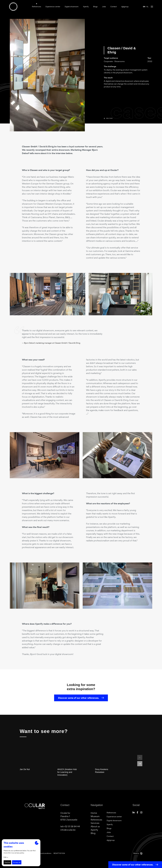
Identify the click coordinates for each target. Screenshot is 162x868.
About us (95, 826)
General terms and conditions (41, 853)
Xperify (86, 7)
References (37, 7)
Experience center (53, 7)
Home (94, 813)
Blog (93, 833)
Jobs (104, 7)
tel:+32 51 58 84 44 (70, 826)
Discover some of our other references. (81, 702)
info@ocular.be (68, 830)
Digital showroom (72, 7)
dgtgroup (125, 7)
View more (108, 118)
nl (147, 7)
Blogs (95, 7)
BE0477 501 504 (59, 853)
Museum (95, 816)
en (144, 7)
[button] (140, 757)
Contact (114, 7)
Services (95, 823)
